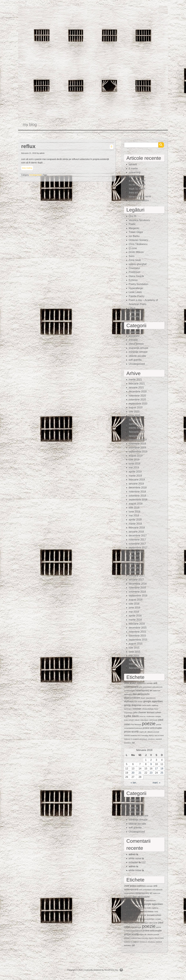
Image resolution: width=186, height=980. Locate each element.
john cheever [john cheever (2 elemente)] (140, 712)
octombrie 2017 (137, 544)
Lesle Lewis (135, 292)
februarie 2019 (137, 480)
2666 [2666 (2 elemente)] (127, 683)
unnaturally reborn (139, 201)
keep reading (27, 168)
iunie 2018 (135, 512)
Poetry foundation (138, 284)
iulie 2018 (134, 508)
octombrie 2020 (137, 400)
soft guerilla (135, 360)
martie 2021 (135, 380)
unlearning (135, 172)
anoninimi (134, 336)
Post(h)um (135, 272)
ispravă (133, 164)
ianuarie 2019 (136, 484)
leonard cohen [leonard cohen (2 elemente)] (154, 712)
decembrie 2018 (138, 488)
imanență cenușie (138, 348)
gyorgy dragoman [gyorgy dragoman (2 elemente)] (133, 705)
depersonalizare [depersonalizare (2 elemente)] (132, 698)
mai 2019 (134, 468)
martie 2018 (135, 524)
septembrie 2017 (138, 548)
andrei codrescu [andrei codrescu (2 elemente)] (138, 683)
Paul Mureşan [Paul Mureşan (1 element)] (136, 725)
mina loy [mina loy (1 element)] (143, 716)
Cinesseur (134, 268)
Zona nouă (135, 260)
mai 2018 (134, 516)
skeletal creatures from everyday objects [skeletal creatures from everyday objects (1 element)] (139, 735)
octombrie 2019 (137, 448)
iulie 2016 (134, 604)
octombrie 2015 (137, 636)
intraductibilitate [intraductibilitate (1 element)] (148, 709)
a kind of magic (137, 181)
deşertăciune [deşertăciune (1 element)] (151, 698)
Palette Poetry (137, 296)
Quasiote (134, 316)
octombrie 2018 (137, 496)
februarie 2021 (137, 384)
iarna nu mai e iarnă (140, 196)
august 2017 (136, 552)
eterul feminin (136, 344)
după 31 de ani (137, 188)
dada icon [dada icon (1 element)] (157, 691)
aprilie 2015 (135, 660)
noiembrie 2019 (137, 444)
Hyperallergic (136, 288)
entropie (133, 340)
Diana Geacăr (136, 276)
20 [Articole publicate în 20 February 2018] (133, 773)
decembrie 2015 (138, 628)
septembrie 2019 (138, 452)
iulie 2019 (134, 460)
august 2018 (136, 504)
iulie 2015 (134, 648)
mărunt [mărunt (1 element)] (137, 720)
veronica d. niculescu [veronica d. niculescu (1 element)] (147, 739)
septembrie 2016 (138, 596)
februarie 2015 (137, 668)
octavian (133, 862)
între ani (133, 192)
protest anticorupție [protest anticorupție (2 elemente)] (152, 728)
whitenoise (135, 312)
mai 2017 (134, 564)
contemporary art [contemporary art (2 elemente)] (144, 690)
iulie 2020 (134, 412)
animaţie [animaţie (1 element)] (149, 683)
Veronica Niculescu (139, 220)
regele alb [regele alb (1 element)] (143, 732)
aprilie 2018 (135, 520)
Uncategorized (35, 175)
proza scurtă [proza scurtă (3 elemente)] (131, 732)
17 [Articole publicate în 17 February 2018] (156, 769)
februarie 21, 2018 (29, 153)
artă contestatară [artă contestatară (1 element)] (145, 687)
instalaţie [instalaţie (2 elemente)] (137, 709)
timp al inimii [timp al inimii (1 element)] (159, 735)
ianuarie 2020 (136, 436)
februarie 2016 (137, 624)
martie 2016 (135, 620)
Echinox (133, 280)
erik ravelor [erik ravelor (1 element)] (138, 702)
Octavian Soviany (138, 240)
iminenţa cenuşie (138, 352)
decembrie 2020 (138, 392)
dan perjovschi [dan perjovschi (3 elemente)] (141, 694)
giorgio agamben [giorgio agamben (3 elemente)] (153, 701)
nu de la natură (137, 184)
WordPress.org (111, 970)
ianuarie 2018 (136, 532)
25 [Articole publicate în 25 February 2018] (162, 773)
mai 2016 (134, 612)
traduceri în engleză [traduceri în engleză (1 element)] (131, 739)
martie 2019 (135, 476)
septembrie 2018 (138, 500)
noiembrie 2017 (137, 540)
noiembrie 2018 (137, 492)
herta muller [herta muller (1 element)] (147, 705)
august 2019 (136, 456)
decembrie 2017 (138, 536)
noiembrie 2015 (137, 632)
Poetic (132, 224)
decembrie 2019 (138, 440)
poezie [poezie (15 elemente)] (149, 724)
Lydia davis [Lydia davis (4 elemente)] (131, 716)
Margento (134, 228)
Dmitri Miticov (136, 252)
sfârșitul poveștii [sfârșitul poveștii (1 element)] (153, 732)
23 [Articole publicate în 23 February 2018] (151, 773)
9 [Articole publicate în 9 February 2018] (151, 764)
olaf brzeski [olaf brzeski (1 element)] (153, 720)
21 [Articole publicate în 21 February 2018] (140, 773)
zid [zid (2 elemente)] (133, 743)
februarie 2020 (137, 432)
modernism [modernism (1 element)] (151, 716)
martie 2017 (135, 572)
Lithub (132, 308)
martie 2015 (135, 664)
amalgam (134, 332)
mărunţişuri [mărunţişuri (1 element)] (144, 720)
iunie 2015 (135, 652)
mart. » (157, 783)
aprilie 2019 (135, 472)
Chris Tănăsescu (138, 244)
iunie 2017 (135, 560)
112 (143, 862)
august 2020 (136, 408)
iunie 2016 (135, 608)
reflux (28, 146)
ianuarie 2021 (136, 388)
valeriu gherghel (138, 264)
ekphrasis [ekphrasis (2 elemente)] (129, 701)
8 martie (133, 168)
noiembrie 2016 (137, 588)
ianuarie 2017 (136, 580)
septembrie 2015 (138, 640)
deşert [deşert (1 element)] (143, 698)
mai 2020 (134, 420)
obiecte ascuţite (137, 356)
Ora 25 (133, 216)
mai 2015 (134, 656)
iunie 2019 (135, 464)
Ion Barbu (134, 236)
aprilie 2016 (135, 616)
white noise (135, 858)
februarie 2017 (137, 576)
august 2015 (136, 644)
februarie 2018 (137, 528)
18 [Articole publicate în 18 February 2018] (162, 769)
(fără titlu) (134, 176)
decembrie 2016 (138, 584)
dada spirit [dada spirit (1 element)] (128, 694)
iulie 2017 (134, 556)
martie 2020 (135, 428)
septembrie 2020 (138, 404)
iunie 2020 (135, 416)
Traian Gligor (136, 232)
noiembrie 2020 (137, 396)
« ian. (134, 783)
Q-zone (133, 248)
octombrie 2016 (137, 592)
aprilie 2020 (135, 424)
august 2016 (136, 600)
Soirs (132, 256)
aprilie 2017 (135, 568)
